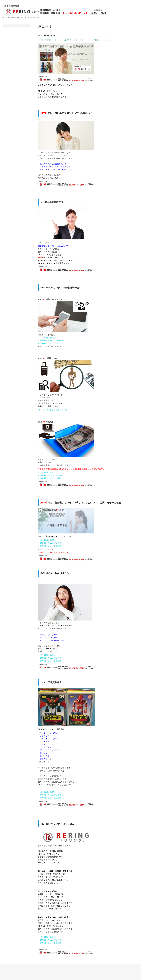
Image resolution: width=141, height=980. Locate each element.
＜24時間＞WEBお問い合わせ (51, 341)
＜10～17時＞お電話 (47, 338)
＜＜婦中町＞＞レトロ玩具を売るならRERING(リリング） (76, 40)
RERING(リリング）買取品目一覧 (53, 410)
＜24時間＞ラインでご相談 (50, 343)
